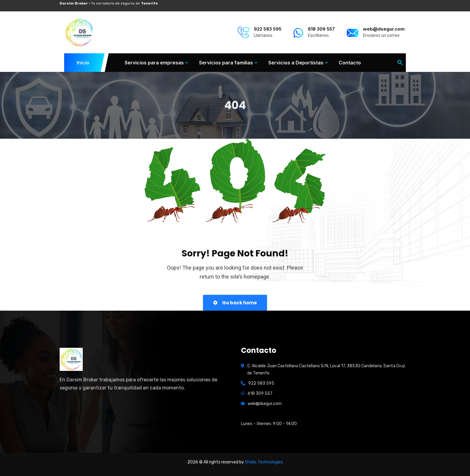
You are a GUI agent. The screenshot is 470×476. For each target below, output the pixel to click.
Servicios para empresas (154, 63)
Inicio (83, 63)
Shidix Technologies (264, 462)
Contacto (350, 63)
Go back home (235, 303)
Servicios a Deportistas (296, 63)
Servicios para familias (226, 63)
